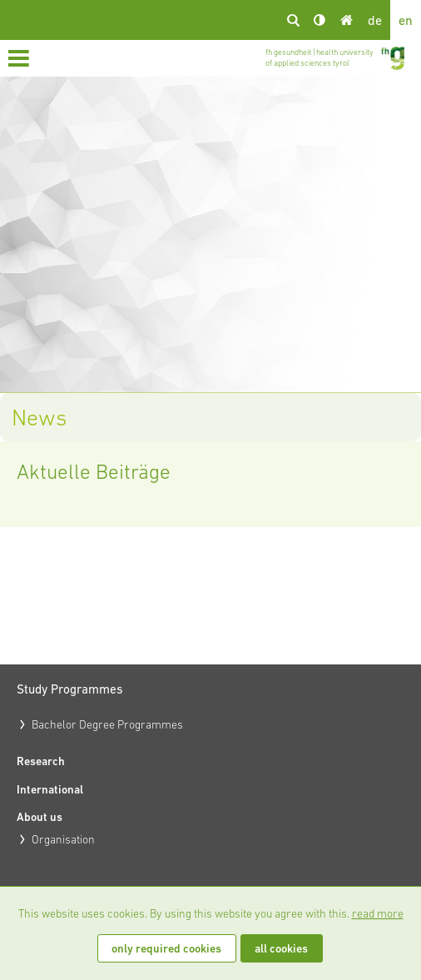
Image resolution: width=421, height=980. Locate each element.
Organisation (63, 839)
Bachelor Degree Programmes (107, 724)
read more (378, 913)
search (293, 20)
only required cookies (166, 948)
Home (346, 20)
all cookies (281, 948)
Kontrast (319, 20)
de (375, 20)
